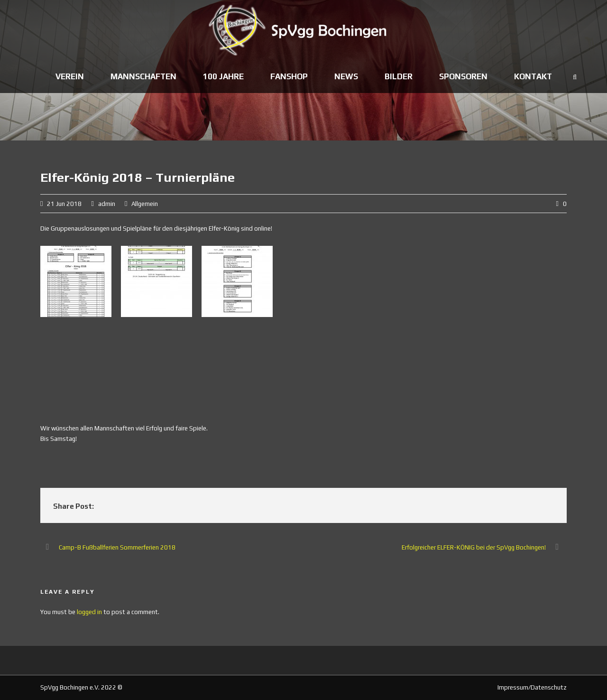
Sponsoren (463, 76)
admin (107, 204)
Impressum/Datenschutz (532, 687)
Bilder (399, 76)
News (346, 76)
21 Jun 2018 (64, 204)
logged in (89, 612)
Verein (70, 76)
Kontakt (533, 76)
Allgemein (145, 204)
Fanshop (289, 76)
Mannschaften (143, 76)
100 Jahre (223, 76)
